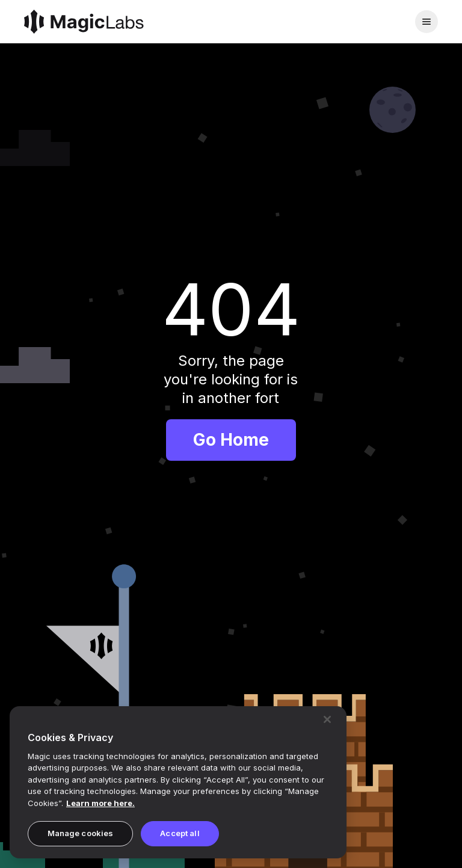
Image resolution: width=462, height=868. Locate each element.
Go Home (231, 440)
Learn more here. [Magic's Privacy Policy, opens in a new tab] (100, 803)
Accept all (180, 833)
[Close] (327, 719)
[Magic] (84, 22)
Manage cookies (81, 833)
